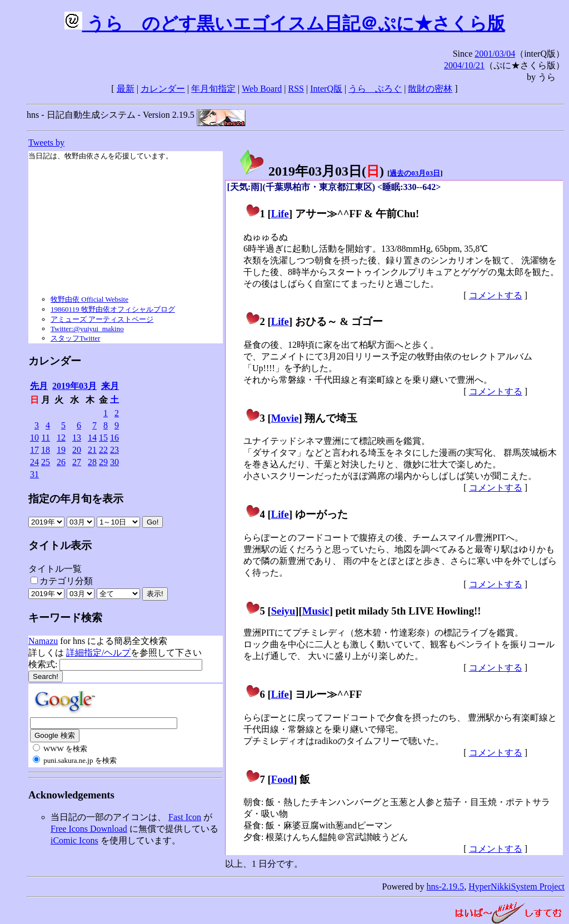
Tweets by (46, 143)
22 (103, 450)
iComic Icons (74, 840)
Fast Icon (185, 817)
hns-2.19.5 (446, 886)
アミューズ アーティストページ (102, 319)
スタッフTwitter (75, 338)
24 (34, 462)
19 (61, 450)
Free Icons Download (89, 829)
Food (283, 779)
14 (92, 438)
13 (77, 438)
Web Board (262, 89)
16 (114, 438)
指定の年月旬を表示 (76, 499)
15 (103, 438)
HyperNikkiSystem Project (516, 886)
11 (46, 438)
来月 (110, 386)
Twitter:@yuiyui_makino (87, 329)
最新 (126, 89)
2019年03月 (74, 386)
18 (46, 450)
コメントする (496, 295)
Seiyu (283, 611)
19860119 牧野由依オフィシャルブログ (113, 309)
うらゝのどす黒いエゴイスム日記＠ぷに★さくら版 (285, 23)
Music (316, 611)
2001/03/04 (495, 54)
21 (92, 450)
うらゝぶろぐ (375, 89)
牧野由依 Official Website (89, 299)
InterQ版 (326, 89)
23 (114, 450)
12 (61, 438)
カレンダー (163, 89)
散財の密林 (430, 89)
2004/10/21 (464, 65)
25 (46, 462)
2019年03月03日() (311, 171)
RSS (296, 89)
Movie (285, 418)
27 (77, 462)
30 (114, 462)
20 (77, 450)
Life (280, 214)
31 (34, 474)
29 (103, 462)
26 (61, 462)
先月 (39, 386)
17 (34, 450)
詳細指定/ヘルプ (98, 653)
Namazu (43, 641)
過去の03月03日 (415, 173)
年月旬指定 (213, 89)
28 (92, 462)
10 (34, 438)
